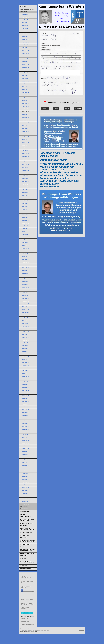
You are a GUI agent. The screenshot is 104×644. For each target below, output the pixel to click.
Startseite (45, 109)
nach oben (78, 109)
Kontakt (56, 109)
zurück (67, 109)
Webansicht (81, 630)
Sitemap (30, 629)
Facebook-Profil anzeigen (28, 591)
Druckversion (24, 629)
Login (83, 629)
